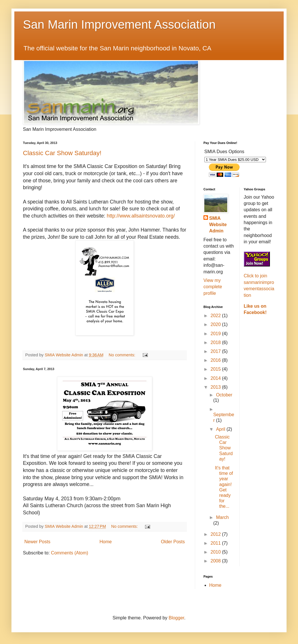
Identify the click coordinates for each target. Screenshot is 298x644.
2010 (216, 552)
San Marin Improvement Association (119, 24)
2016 (216, 360)
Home (106, 542)
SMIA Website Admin (218, 225)
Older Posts (173, 542)
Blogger (176, 618)
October (224, 395)
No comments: (122, 355)
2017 (216, 351)
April (221, 429)
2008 (216, 561)
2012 (216, 534)
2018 (216, 342)
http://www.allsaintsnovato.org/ (141, 216)
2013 (216, 387)
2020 (216, 324)
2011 (216, 543)
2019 (216, 334)
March (222, 517)
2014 (216, 378)
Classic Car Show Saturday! (62, 153)
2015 (216, 369)
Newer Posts (37, 542)
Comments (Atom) (70, 553)
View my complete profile (213, 287)
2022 (216, 316)
